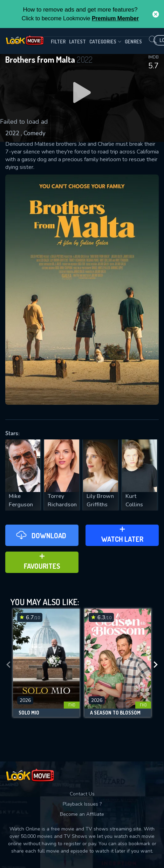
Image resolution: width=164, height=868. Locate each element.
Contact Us (82, 794)
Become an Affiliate (82, 814)
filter (58, 42)
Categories (105, 42)
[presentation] (8, 665)
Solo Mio (29, 713)
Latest (77, 42)
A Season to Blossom (115, 713)
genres (133, 42)
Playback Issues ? (82, 804)
